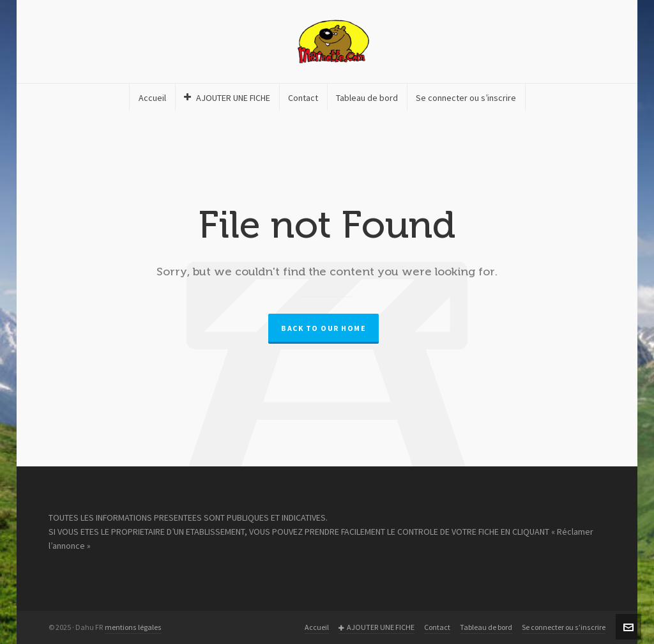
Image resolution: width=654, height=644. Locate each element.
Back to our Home (323, 328)
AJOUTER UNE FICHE (376, 628)
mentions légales (133, 627)
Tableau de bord (486, 627)
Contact (437, 627)
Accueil (317, 627)
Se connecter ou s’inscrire (564, 627)
